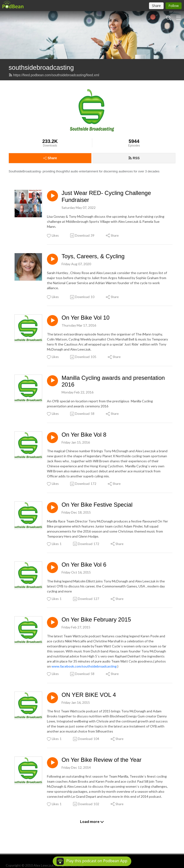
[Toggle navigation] (178, 18)
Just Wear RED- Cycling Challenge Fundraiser (106, 196)
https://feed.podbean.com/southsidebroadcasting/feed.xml (54, 75)
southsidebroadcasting (41, 67)
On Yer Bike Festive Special (97, 505)
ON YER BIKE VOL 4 (89, 695)
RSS (134, 158)
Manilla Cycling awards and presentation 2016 (113, 381)
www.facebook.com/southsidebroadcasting (84, 666)
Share (50, 158)
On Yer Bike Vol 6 (84, 565)
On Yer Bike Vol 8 (84, 435)
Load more (92, 821)
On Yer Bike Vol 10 (86, 318)
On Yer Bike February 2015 (96, 619)
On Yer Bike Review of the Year (102, 760)
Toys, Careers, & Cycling (93, 256)
